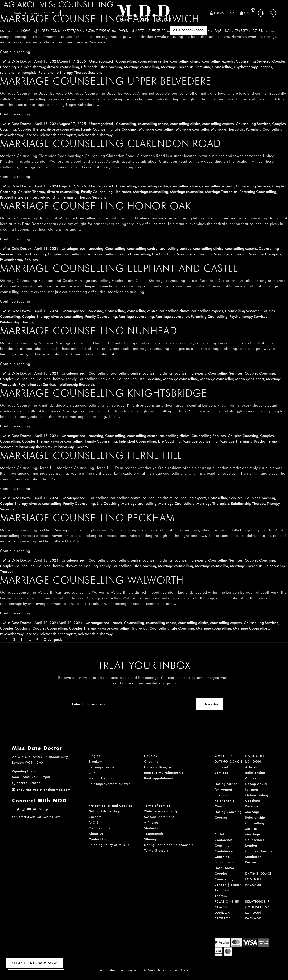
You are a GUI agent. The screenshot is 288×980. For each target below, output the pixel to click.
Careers (95, 817)
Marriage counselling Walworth (92, 580)
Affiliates (151, 823)
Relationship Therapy (55, 72)
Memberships (99, 828)
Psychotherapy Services (253, 67)
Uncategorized (101, 61)
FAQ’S (123, 30)
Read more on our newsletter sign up (144, 683)
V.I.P (92, 773)
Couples (150, 756)
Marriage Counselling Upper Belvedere (106, 81)
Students (151, 828)
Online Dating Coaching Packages (257, 801)
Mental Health (100, 778)
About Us (96, 834)
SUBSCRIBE (157, 30)
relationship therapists (18, 72)
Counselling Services (253, 61)
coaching (96, 248)
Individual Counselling (118, 379)
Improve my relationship (164, 773)
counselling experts (218, 61)
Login (217, 13)
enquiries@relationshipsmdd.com (41, 790)
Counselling (126, 61)
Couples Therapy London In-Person (259, 857)
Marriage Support (250, 379)
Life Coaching (111, 67)
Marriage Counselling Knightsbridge (103, 393)
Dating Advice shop (104, 811)
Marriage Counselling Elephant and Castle (119, 268)
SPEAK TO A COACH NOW (34, 963)
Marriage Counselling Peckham (87, 518)
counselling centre (153, 61)
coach (117, 623)
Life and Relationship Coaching (224, 801)
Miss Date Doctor (17, 61)
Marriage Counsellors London (255, 840)
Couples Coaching (31, 254)
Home (26, 30)
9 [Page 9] (37, 640)
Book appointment (159, 778)
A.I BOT (138, 30)
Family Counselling (97, 129)
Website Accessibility (161, 811)
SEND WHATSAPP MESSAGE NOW (36, 817)
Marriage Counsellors (176, 504)
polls (258, 30)
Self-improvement (103, 767)
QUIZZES (241, 30)
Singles (94, 756)
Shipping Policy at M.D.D (109, 845)
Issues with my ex (158, 767)
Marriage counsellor (193, 129)
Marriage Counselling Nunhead (89, 331)
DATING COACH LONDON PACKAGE (259, 879)
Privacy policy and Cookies (110, 806)
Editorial (221, 767)
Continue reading (15, 52)
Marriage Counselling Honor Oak (96, 206)
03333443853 (26, 783)
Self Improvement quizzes (110, 784)
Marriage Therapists (177, 67)
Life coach (89, 67)
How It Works (100, 30)
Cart (246, 13)
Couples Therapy (31, 67)
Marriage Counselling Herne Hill (91, 455)
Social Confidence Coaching (224, 840)
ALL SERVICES (47, 30)
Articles (251, 767)
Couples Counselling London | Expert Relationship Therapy (228, 885)
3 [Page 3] (21, 640)
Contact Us (97, 839)
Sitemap (151, 839)
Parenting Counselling (214, 67)
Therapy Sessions (88, 72)
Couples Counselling (65, 254)
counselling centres (175, 248)
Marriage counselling (141, 67)
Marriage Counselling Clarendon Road (110, 143)
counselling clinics (185, 61)
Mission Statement (159, 817)
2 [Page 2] (14, 640)
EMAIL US (222, 30)
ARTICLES (73, 30)
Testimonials (154, 834)
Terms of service (157, 806)
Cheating (151, 762)
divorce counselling (63, 67)
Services (221, 773)
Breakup (95, 762)
